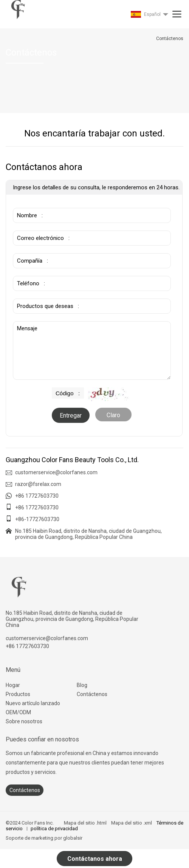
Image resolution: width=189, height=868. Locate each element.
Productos (18, 694)
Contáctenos (92, 694)
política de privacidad (54, 829)
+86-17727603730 (37, 519)
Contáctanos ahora (95, 859)
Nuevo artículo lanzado (33, 703)
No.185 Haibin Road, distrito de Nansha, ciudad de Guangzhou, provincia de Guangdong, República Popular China (88, 534)
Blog (82, 685)
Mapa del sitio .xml (132, 823)
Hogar (13, 685)
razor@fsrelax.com (38, 484)
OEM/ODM (18, 712)
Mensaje (92, 350)
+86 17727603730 (37, 496)
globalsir (73, 838)
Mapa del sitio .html (85, 823)
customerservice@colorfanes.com (56, 472)
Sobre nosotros (24, 721)
